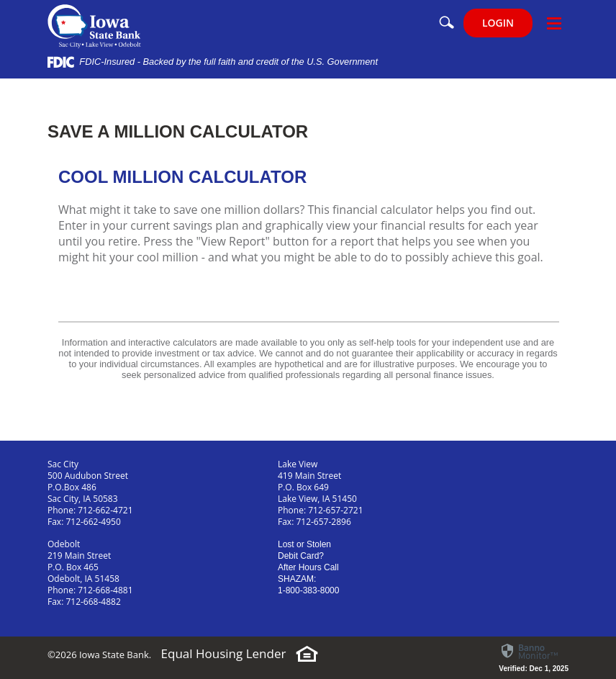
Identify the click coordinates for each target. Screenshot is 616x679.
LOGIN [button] (498, 23)
